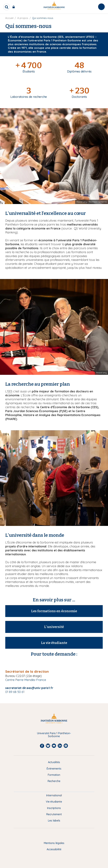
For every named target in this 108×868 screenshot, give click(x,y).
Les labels (54, 820)
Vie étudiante (54, 802)
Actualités (54, 762)
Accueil (9, 18)
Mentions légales (54, 843)
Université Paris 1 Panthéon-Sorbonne (54, 735)
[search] (7, 7)
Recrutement (54, 814)
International (54, 795)
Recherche (54, 781)
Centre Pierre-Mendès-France (26, 680)
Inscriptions (54, 808)
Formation (54, 775)
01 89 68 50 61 (15, 692)
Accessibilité (54, 849)
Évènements (54, 769)
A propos (23, 18)
